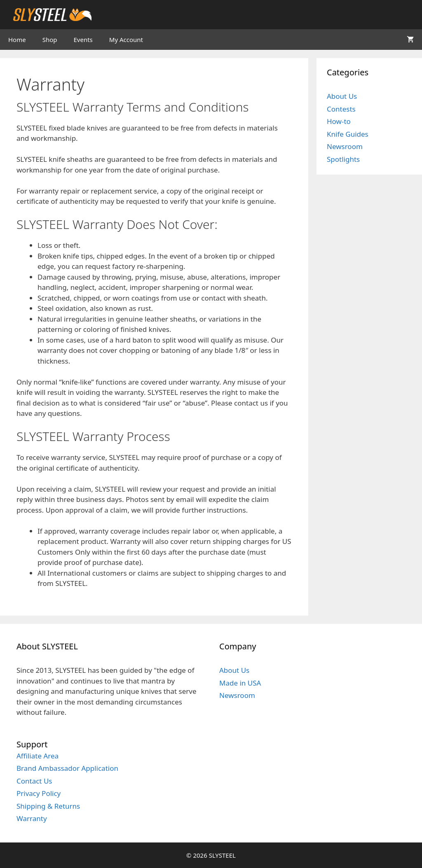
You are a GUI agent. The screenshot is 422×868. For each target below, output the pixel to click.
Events (83, 40)
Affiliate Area (38, 756)
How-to (339, 121)
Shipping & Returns (48, 806)
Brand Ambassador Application (67, 768)
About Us (342, 96)
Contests (341, 109)
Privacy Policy (39, 793)
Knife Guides (348, 134)
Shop (50, 40)
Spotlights (343, 159)
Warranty (32, 818)
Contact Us (34, 781)
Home (17, 40)
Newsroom (345, 146)
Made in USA (240, 683)
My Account (126, 40)
